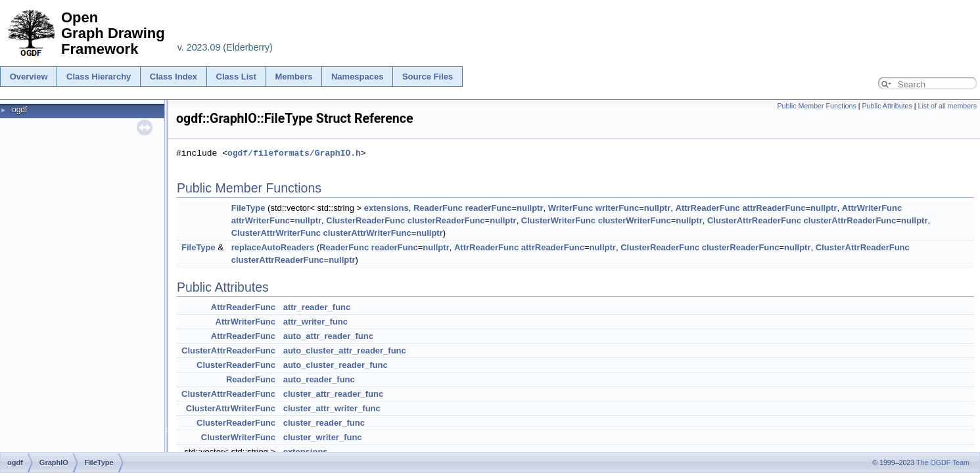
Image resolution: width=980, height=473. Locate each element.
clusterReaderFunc (446, 220)
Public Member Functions (817, 106)
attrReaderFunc (774, 208)
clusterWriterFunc (635, 220)
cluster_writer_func (323, 437)
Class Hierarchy (99, 77)
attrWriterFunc (261, 220)
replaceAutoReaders (273, 247)
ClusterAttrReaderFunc (754, 220)
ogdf (19, 110)
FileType (248, 208)
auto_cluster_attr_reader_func (345, 350)
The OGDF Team (943, 462)
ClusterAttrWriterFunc (276, 233)
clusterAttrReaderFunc (850, 220)
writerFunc (617, 208)
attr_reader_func (317, 307)
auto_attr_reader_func (328, 336)
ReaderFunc (438, 208)
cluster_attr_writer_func (332, 408)
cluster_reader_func (324, 423)
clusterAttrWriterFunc (367, 233)
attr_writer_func (315, 322)
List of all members (947, 106)
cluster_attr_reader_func (333, 394)
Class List (236, 77)
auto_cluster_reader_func (336, 365)
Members (293, 77)
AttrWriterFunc (872, 208)
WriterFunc (571, 208)
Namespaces (358, 77)
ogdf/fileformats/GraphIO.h (294, 153)
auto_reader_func (319, 379)
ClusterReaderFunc (365, 220)
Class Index (174, 77)
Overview (29, 77)
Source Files (428, 77)
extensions (386, 208)
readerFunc (489, 208)
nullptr (530, 208)
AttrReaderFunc (708, 208)
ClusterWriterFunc (558, 220)
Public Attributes (887, 106)
